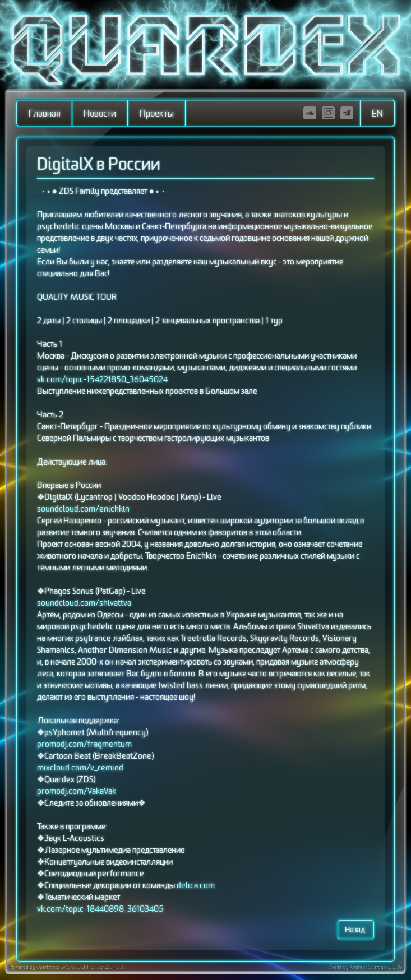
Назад (356, 930)
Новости (100, 114)
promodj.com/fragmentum (84, 744)
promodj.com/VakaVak (77, 791)
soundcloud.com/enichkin (83, 509)
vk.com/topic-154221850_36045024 (102, 380)
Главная (45, 114)
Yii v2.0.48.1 (110, 968)
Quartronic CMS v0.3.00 (62, 968)
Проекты (157, 114)
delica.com (196, 886)
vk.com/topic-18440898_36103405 (100, 909)
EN (377, 114)
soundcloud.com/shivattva (84, 603)
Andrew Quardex (368, 968)
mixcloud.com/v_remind (80, 768)
